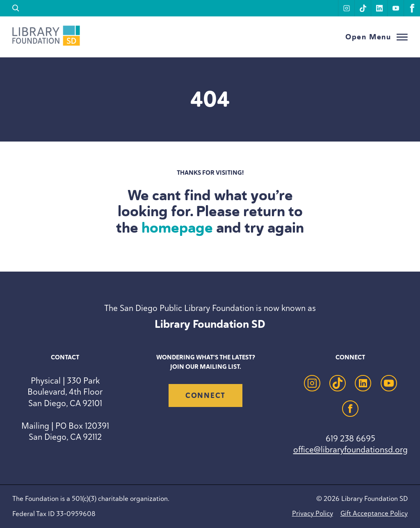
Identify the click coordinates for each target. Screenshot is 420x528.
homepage (177, 228)
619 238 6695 (350, 438)
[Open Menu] (377, 37)
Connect (205, 395)
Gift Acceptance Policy (374, 513)
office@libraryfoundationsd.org (350, 449)
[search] (16, 8)
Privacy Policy (313, 513)
